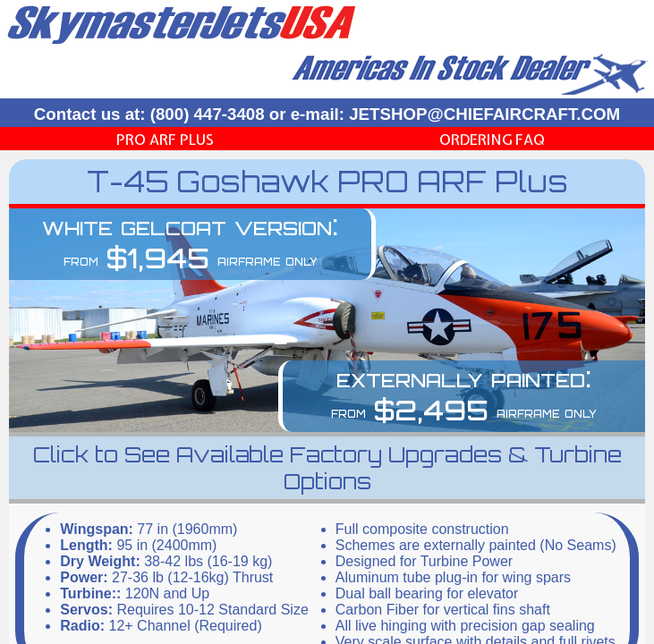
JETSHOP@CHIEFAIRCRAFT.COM (484, 114)
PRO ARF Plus (165, 140)
